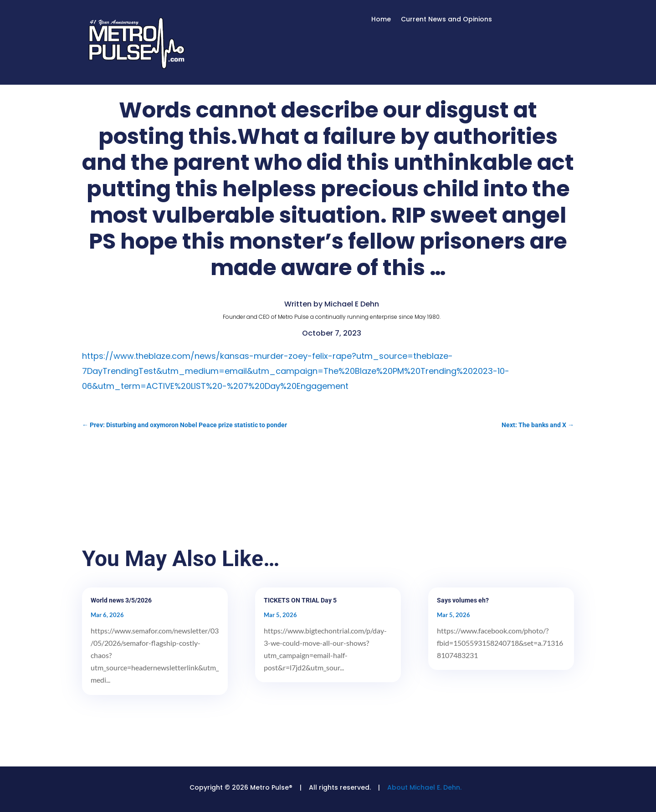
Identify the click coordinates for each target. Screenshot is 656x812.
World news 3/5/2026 (121, 600)
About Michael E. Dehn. (424, 787)
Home (381, 20)
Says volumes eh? (463, 600)
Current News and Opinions (446, 20)
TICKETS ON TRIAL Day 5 (300, 600)
